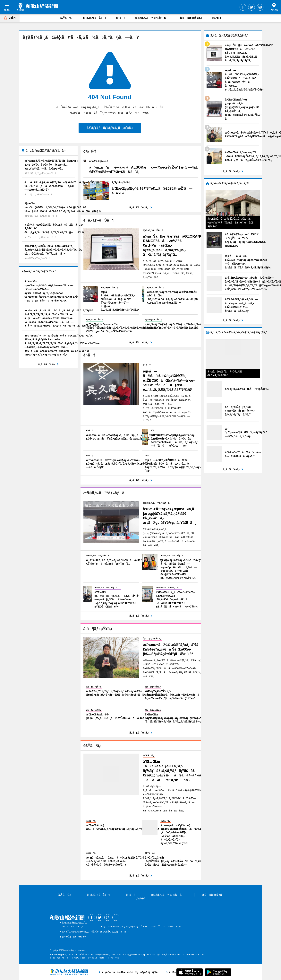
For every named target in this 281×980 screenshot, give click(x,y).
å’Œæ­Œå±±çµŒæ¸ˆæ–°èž (38, 7)
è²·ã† (121, 18)
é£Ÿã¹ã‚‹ (67, 18)
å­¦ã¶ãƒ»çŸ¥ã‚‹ (191, 18)
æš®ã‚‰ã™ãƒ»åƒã (153, 18)
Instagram (260, 7)
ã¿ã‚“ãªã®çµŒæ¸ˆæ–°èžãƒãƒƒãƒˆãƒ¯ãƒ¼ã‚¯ (69, 972)
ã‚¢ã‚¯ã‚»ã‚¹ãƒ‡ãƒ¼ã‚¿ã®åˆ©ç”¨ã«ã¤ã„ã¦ (90, 932)
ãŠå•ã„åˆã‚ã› (116, 932)
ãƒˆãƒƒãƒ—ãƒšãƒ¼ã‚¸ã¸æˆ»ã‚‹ (110, 128)
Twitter (251, 7)
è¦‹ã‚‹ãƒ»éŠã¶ (95, 18)
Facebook (243, 7)
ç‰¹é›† (216, 18)
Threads (116, 917)
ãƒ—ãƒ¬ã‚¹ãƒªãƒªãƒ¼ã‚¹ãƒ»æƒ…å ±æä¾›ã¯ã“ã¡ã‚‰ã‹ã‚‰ (142, 927)
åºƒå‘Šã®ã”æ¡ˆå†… (75, 937)
